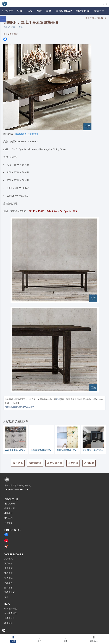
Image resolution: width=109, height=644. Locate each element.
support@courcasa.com (16, 489)
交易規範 (8, 573)
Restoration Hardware (27, 134)
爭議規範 (8, 583)
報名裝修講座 (55, 463)
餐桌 (21, 27)
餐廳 (5, 27)
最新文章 (99, 11)
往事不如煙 (9, 508)
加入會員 (8, 559)
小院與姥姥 (9, 504)
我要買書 (73, 463)
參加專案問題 (11, 613)
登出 (6, 597)
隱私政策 (8, 588)
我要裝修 (18, 463)
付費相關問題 (11, 609)
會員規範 (8, 568)
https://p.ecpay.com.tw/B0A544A (20, 407)
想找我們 (8, 518)
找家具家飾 (35, 463)
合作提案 (89, 463)
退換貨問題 (9, 618)
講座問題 (8, 623)
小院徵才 (8, 513)
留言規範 (8, 578)
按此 (58, 399)
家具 (13, 27)
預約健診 (8, 563)
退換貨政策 (9, 592)
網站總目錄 (83, 11)
